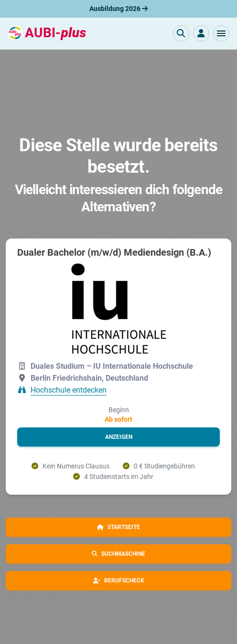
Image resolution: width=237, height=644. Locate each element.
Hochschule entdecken (69, 390)
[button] (221, 33)
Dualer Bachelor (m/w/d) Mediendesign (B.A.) (114, 252)
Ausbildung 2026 (118, 9)
